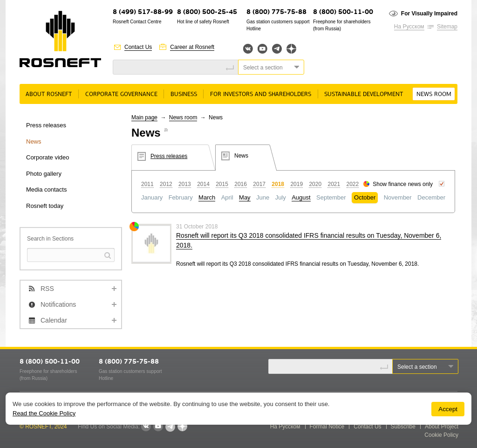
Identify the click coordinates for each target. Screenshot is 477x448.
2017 (259, 184)
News (34, 141)
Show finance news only (403, 184)
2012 (166, 184)
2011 (147, 184)
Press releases (46, 125)
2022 (353, 184)
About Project (442, 427)
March (207, 197)
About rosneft (49, 94)
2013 (185, 184)
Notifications (58, 304)
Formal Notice (327, 427)
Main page (144, 117)
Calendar (54, 320)
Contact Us (138, 47)
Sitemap (447, 27)
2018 (278, 184)
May (245, 197)
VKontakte (146, 427)
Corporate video (48, 157)
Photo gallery (44, 174)
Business (184, 94)
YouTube (262, 49)
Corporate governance (121, 94)
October (365, 197)
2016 (241, 184)
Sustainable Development (364, 94)
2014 (203, 184)
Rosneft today (45, 206)
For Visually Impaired (429, 14)
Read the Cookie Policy (44, 413)
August (301, 197)
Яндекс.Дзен (291, 49)
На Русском (409, 27)
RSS (47, 289)
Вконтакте (248, 49)
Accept (448, 409)
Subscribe (403, 427)
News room (434, 94)
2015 (222, 184)
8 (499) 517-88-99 (143, 12)
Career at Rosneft (192, 47)
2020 (315, 184)
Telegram (277, 49)
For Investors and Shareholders (261, 94)
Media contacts (46, 190)
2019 (296, 184)
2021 (334, 184)
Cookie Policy (441, 435)
